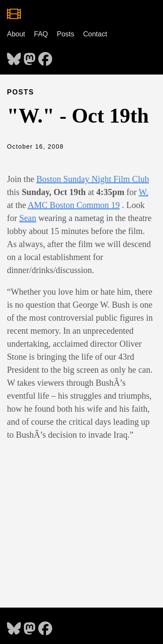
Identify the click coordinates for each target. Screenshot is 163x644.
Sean (28, 218)
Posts (66, 34)
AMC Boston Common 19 (74, 205)
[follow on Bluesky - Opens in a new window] (14, 56)
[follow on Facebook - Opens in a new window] (45, 56)
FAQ (41, 34)
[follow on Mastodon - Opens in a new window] (30, 56)
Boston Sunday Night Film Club (93, 179)
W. (143, 192)
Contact (95, 34)
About (16, 34)
